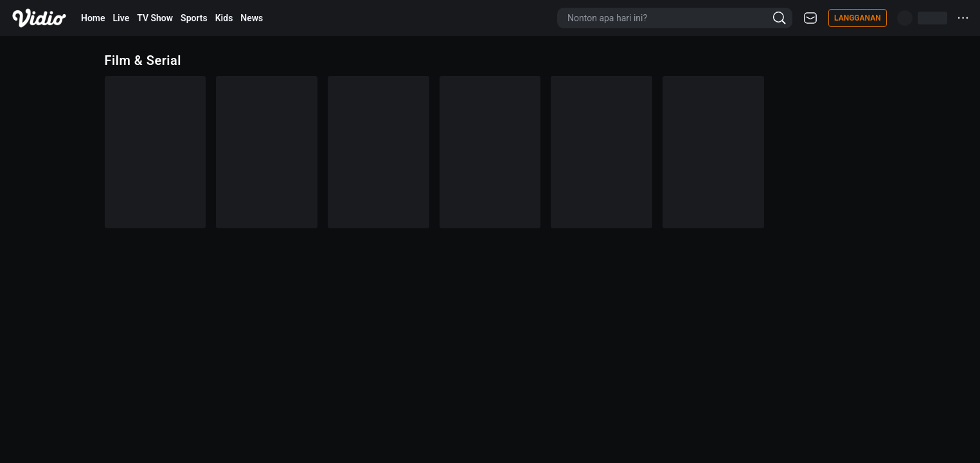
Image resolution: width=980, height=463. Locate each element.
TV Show (155, 18)
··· (964, 18)
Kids (224, 18)
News (252, 18)
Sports (194, 18)
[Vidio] (39, 18)
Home (93, 18)
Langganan (858, 18)
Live (121, 18)
